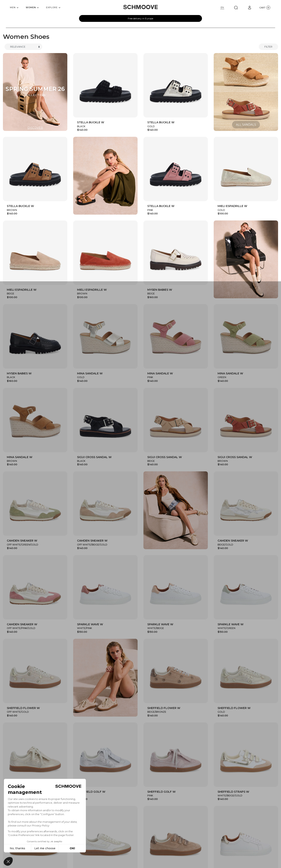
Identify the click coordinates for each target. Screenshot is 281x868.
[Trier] (23, 47)
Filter (268, 47)
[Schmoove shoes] (140, 7)
